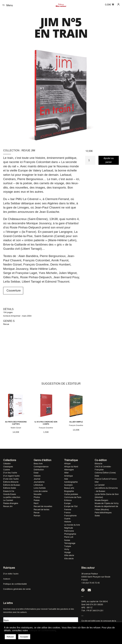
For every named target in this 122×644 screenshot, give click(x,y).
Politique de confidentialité (15, 584)
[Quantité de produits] (90, 160)
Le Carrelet (8, 500)
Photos (37, 497)
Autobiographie (71, 482)
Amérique (68, 476)
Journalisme (39, 482)
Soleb (97, 516)
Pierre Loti (69, 537)
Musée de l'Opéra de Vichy (107, 503)
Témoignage (70, 543)
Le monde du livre (72, 525)
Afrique (67, 464)
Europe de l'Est (71, 506)
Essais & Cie (9, 491)
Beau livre (38, 464)
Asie (66, 479)
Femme (68, 510)
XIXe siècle (69, 555)
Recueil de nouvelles (43, 506)
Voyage (67, 552)
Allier (66, 473)
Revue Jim (28, 150)
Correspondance (41, 467)
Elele (97, 476)
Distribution (39, 470)
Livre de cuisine (41, 491)
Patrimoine (69, 531)
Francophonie (70, 516)
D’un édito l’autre (11, 574)
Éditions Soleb (10, 488)
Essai (36, 473)
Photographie (70, 534)
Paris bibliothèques (103, 513)
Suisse (67, 540)
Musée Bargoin (101, 500)
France (67, 513)
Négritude (69, 528)
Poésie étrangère (11, 503)
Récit (36, 503)
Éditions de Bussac (12, 485)
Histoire (37, 476)
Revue (6, 324)
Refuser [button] (10, 637)
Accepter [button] (24, 637)
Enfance (68, 500)
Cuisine (7, 470)
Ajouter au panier (109, 160)
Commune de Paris (73, 497)
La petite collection (12, 497)
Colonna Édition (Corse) (105, 473)
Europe (67, 503)
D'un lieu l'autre (10, 473)
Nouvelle (38, 494)
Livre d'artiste (40, 488)
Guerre (67, 519)
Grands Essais (10, 494)
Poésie (37, 500)
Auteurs (7, 579)
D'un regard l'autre (11, 476)
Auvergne (68, 485)
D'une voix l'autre (11, 479)
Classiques (8, 467)
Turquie (68, 546)
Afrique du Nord (71, 467)
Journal (37, 479)
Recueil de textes (41, 510)
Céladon (7, 464)
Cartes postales (71, 494)
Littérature (38, 485)
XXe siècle (69, 559)
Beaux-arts (69, 488)
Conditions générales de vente (17, 589)
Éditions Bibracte (11, 482)
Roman (37, 516)
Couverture (13, 291)
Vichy (67, 549)
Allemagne (69, 470)
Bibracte (98, 464)
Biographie (69, 491)
